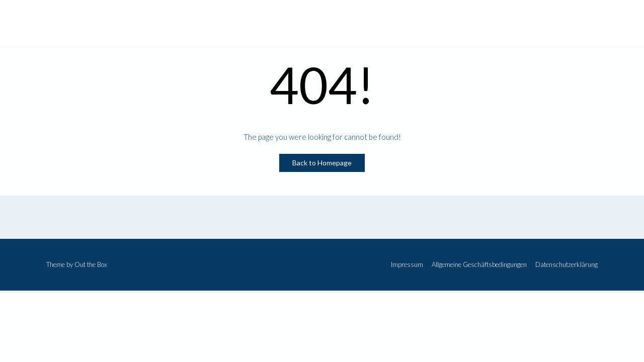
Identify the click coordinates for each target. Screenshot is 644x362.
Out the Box (91, 264)
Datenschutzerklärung (567, 265)
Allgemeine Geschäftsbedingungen (479, 265)
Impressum (407, 265)
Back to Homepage (322, 163)
